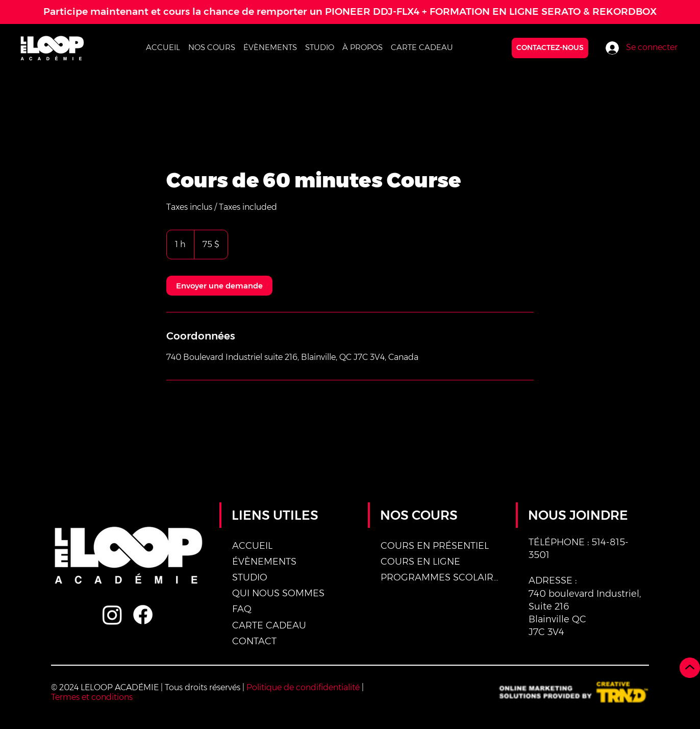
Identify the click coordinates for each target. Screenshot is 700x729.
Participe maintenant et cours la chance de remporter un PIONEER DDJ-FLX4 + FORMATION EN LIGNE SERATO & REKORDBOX (350, 11)
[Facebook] (143, 615)
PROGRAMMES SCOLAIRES (441, 577)
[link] (219, 286)
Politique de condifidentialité (303, 687)
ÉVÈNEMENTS (264, 562)
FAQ (242, 609)
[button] (212, 47)
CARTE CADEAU (269, 625)
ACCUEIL (252, 546)
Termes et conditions (92, 697)
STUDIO (250, 577)
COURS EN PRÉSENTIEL (435, 546)
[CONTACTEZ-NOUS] (550, 48)
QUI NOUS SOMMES (278, 593)
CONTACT (254, 641)
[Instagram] (112, 615)
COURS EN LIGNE (420, 562)
